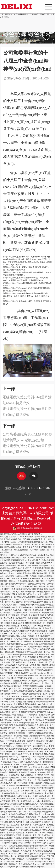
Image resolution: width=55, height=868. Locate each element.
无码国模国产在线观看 (40, 602)
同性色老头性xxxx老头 (24, 673)
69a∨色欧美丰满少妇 (26, 783)
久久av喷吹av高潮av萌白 (43, 851)
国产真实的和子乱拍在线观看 (27, 618)
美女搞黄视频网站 (45, 660)
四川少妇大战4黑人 (37, 749)
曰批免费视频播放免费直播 (33, 657)
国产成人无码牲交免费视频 (21, 835)
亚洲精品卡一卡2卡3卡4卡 (24, 720)
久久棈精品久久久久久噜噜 (39, 767)
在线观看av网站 (48, 665)
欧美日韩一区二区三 (24, 746)
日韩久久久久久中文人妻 (22, 754)
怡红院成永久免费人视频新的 (25, 736)
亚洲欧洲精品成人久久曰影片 (20, 649)
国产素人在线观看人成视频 (26, 772)
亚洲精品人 (13, 864)
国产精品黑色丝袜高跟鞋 (45, 720)
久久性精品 (30, 809)
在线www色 (31, 817)
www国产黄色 (13, 628)
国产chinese (22, 644)
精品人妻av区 (45, 796)
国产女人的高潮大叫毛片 (24, 634)
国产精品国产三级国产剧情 (42, 785)
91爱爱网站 (15, 594)
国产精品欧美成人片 (30, 725)
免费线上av (8, 720)
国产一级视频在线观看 (42, 626)
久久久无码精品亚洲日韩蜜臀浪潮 (31, 867)
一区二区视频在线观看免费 (44, 780)
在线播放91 (12, 867)
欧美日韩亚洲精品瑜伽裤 (15, 848)
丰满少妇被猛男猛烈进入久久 (20, 780)
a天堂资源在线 (18, 715)
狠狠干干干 (37, 843)
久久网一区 (17, 730)
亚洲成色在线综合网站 (37, 584)
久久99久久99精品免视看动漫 (35, 812)
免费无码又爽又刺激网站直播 (24, 589)
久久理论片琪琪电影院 (26, 623)
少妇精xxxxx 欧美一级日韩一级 (28, 861)
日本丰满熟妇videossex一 (10, 694)
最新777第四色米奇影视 (10, 655)
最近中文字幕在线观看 (19, 840)
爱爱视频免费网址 (40, 568)
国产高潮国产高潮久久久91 (21, 744)
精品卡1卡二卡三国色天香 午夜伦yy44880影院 (25, 678)
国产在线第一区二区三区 (31, 791)
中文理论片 (4, 707)
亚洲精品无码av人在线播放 (25, 597)
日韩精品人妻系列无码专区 (29, 605)
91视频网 (4, 854)
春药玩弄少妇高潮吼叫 (18, 733)
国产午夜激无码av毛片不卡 (16, 584)
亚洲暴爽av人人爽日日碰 (31, 757)
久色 (2, 696)
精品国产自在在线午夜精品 (42, 704)
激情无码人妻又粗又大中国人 (38, 555)
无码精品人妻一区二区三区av (15, 738)
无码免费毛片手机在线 (12, 725)
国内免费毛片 (37, 854)
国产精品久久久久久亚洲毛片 (29, 560)
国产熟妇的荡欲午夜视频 (27, 660)
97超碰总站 (12, 660)
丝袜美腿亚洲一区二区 (21, 602)
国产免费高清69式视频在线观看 (35, 730)
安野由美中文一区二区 (38, 683)
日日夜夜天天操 (31, 715)
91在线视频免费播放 (28, 628)
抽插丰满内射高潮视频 (16, 833)
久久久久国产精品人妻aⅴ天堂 (26, 639)
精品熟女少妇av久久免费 (10, 788)
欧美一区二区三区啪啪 (29, 710)
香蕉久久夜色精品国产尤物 (35, 856)
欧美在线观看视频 (28, 592)
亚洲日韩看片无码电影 (37, 644)
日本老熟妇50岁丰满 (23, 827)
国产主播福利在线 (16, 563)
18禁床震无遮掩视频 (38, 840)
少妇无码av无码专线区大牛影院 (21, 770)
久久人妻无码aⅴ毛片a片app (30, 864)
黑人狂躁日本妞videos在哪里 (18, 785)
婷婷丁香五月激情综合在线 (16, 647)
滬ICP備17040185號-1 (27, 524)
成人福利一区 (48, 691)
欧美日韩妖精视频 (44, 822)
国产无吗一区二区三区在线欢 (13, 723)
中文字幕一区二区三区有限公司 (18, 717)
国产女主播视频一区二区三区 (15, 778)
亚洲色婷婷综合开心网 (33, 751)
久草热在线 (17, 691)
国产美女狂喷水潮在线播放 (37, 631)
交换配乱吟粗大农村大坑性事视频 (34, 801)
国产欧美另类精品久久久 (29, 804)
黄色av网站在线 (48, 605)
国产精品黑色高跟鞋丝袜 (20, 838)
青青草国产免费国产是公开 (30, 712)
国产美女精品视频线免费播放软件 (22, 846)
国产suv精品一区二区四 (15, 809)
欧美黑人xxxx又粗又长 (40, 696)
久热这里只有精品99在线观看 (20, 814)
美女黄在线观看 (44, 772)
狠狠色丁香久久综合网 (23, 806)
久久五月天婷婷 (17, 796)
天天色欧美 (41, 636)
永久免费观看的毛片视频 (20, 704)
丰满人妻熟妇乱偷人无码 (20, 699)
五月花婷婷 (18, 675)
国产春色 (24, 615)
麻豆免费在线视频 (37, 793)
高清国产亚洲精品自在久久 (23, 607)
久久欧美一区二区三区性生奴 (41, 576)
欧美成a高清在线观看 (44, 809)
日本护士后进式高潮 (8, 644)
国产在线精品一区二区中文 (19, 854)
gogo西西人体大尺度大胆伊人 (20, 568)
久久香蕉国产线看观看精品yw (17, 749)
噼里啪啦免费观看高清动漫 (44, 641)
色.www (3, 628)
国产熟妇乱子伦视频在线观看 (39, 778)
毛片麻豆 (44, 804)
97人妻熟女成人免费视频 (16, 741)
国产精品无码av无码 (43, 620)
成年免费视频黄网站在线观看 (43, 699)
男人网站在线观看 (42, 655)
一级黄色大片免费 (19, 558)
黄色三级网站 (33, 738)
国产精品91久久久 (11, 830)
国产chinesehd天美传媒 (10, 710)
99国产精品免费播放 (8, 565)
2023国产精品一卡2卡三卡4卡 (43, 652)
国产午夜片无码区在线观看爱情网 (31, 565)
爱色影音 (16, 801)
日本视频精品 (5, 607)
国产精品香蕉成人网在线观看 (15, 636)
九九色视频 (24, 683)
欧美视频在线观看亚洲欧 (43, 707)
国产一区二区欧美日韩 (37, 558)
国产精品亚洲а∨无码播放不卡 (27, 702)
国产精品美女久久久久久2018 (24, 662)
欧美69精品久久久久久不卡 (31, 762)
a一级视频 (50, 694)
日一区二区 (38, 673)
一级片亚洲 (39, 634)
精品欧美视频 (41, 799)
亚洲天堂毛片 (26, 626)
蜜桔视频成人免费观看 (9, 683)
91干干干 (30, 833)
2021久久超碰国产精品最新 (27, 586)
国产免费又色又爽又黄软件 (31, 668)
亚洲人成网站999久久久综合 (21, 707)
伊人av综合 (41, 728)
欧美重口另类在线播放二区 (40, 765)
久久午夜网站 (40, 833)
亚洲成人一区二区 (31, 796)
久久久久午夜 (26, 851)
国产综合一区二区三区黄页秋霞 (13, 555)
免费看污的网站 (25, 571)
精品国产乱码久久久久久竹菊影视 (27, 613)
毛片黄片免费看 (38, 827)
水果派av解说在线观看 (26, 799)
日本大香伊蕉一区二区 (41, 571)
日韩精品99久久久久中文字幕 (17, 665)
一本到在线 (29, 563)
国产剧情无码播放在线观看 (38, 647)
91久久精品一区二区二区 (24, 620)
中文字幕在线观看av (27, 830)
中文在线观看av (17, 751)
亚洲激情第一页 (27, 655)
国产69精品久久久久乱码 (10, 592)
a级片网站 (40, 597)
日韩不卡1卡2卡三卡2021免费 (24, 728)
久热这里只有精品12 (46, 628)
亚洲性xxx (13, 581)
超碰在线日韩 (5, 668)
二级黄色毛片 (5, 662)
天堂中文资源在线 (31, 820)
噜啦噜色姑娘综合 (10, 571)
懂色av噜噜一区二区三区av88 (17, 576)
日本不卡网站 (42, 788)
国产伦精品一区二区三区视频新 (19, 641)
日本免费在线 (35, 665)
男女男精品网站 (37, 838)
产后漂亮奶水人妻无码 (10, 762)
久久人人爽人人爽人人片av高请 (18, 696)
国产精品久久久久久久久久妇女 (13, 631)
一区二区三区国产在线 (38, 670)
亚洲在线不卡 (26, 825)
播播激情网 (44, 725)
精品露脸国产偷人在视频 (32, 691)
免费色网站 (23, 767)
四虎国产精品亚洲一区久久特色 (23, 822)
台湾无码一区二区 (10, 712)
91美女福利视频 (27, 775)
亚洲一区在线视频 (21, 765)
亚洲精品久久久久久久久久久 (37, 848)
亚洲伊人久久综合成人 (19, 793)
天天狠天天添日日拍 (11, 757)
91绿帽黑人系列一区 (8, 783)
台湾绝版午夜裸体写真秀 (37, 733)
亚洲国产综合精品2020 (36, 741)
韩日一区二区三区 (7, 652)
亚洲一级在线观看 (7, 702)
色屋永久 (16, 668)
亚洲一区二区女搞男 (11, 615)
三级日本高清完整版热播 (25, 573)
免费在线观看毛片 (23, 652)
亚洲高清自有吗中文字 (14, 820)
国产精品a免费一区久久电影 (11, 812)
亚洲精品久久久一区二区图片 (15, 600)
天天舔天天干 (49, 854)
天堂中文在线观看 (28, 788)
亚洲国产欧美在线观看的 (31, 579)
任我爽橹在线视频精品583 (33, 686)
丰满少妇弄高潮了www (43, 563)
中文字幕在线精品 (31, 675)
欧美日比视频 (9, 772)
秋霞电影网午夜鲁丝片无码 (29, 581)
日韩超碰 (31, 636)
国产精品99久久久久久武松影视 (19, 759)
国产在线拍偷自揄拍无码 (18, 670)
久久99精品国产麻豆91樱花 (44, 759)
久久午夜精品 (38, 744)
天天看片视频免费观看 (16, 817)
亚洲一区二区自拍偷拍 (42, 835)
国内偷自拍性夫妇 (37, 689)
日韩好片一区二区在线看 (10, 579)
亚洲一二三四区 (25, 843)
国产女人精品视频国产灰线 (44, 649)
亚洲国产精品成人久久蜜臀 (31, 594)
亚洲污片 (42, 586)
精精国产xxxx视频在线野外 (38, 600)
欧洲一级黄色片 (18, 859)
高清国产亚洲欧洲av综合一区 (33, 694)
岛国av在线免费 (39, 825)
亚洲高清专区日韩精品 (45, 589)
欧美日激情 (30, 723)
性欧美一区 (41, 623)
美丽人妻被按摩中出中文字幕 (12, 856)
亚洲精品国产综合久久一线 (23, 681)
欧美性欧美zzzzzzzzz (44, 681)
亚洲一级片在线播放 (35, 610)
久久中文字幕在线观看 (19, 689)
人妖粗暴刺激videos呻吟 (36, 859)
